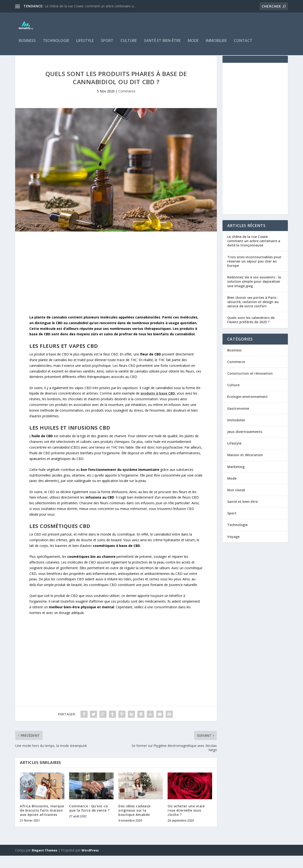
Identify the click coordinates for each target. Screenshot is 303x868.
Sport (107, 44)
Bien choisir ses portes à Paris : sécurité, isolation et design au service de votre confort (253, 314)
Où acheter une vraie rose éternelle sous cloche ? (186, 823)
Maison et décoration (245, 467)
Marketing (236, 479)
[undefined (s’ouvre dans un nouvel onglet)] (158, 406)
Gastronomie (238, 421)
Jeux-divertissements (245, 444)
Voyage (233, 549)
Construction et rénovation (250, 386)
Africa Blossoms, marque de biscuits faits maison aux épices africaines (42, 823)
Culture (129, 44)
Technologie (56, 44)
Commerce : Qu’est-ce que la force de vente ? (89, 820)
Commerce (127, 103)
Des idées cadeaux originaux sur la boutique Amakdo (135, 823)
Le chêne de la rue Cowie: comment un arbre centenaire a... (90, 6)
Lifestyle (85, 44)
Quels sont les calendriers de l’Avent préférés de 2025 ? (251, 332)
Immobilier (216, 44)
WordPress (90, 863)
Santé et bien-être (162, 44)
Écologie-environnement (247, 409)
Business (27, 44)
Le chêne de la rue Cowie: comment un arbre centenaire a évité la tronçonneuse (254, 253)
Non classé (236, 502)
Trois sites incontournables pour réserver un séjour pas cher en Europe (254, 274)
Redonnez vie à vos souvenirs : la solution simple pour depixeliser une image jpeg (254, 294)
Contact (243, 44)
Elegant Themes (45, 863)
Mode (193, 44)
